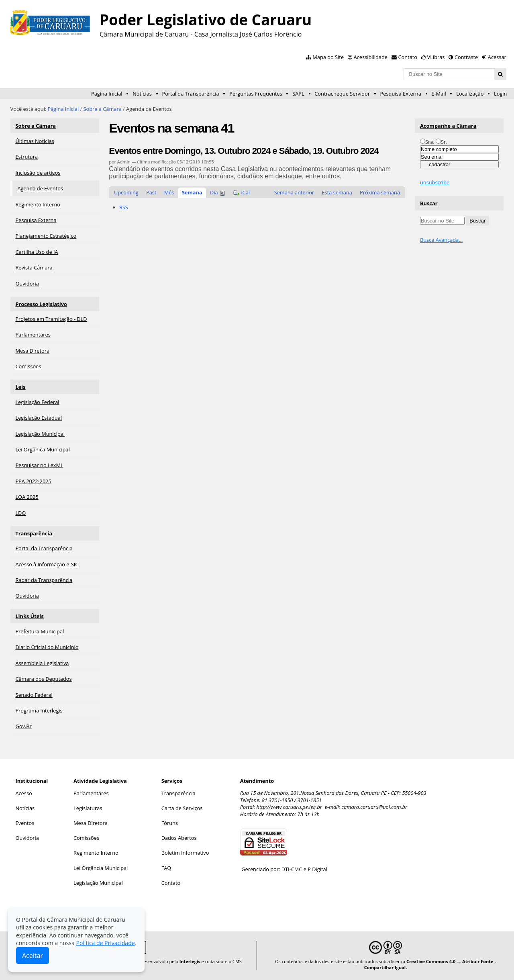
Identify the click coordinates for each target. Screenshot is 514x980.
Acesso (23, 793)
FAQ (166, 868)
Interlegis (190, 961)
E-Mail (439, 94)
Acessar (497, 57)
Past (151, 192)
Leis (20, 387)
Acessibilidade (371, 57)
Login (500, 94)
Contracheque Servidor (342, 94)
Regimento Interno (96, 853)
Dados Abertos (179, 838)
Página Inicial (107, 94)
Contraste (466, 57)
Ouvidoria (27, 838)
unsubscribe (435, 182)
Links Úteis (29, 616)
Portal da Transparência (190, 94)
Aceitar (33, 955)
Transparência (34, 533)
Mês (169, 192)
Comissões (86, 838)
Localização (470, 94)
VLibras (436, 57)
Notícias (142, 94)
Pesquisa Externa (401, 94)
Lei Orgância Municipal (101, 868)
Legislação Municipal (98, 883)
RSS (124, 207)
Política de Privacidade (105, 943)
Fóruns (170, 823)
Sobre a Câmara (103, 109)
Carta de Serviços (182, 808)
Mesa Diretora (91, 823)
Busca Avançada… (441, 240)
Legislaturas (88, 808)
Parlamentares (91, 793)
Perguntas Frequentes (256, 94)
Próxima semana (380, 192)
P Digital (317, 869)
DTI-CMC (292, 869)
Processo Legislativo (41, 304)
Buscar (429, 203)
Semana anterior (294, 192)
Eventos (25, 823)
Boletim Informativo (185, 853)
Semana (192, 192)
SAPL (298, 94)
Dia (214, 192)
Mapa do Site (328, 57)
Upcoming (126, 192)
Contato (408, 57)
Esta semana (337, 192)
